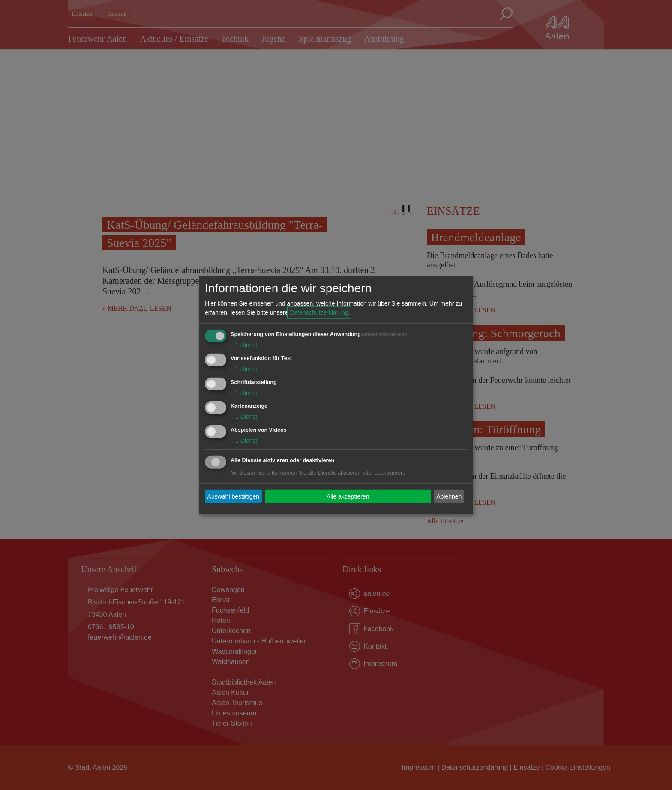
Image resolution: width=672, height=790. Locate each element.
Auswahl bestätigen (233, 496)
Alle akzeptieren (348, 496)
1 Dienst (244, 345)
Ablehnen (449, 496)
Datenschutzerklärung (319, 312)
